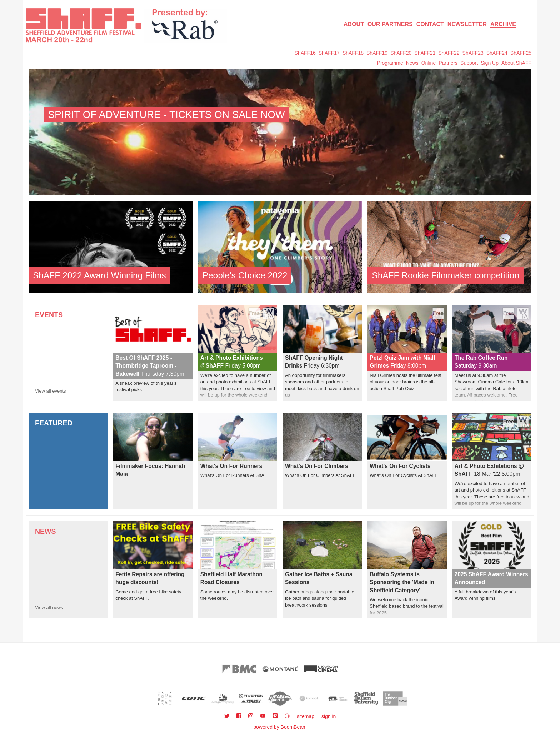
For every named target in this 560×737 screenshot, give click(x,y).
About (354, 24)
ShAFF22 (449, 53)
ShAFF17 (329, 53)
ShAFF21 (425, 53)
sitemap (306, 716)
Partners (448, 63)
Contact (430, 24)
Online (429, 63)
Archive (503, 24)
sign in (329, 716)
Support (469, 63)
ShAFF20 (401, 53)
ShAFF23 (473, 53)
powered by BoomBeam (280, 727)
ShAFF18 (353, 53)
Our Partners (390, 24)
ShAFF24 (497, 53)
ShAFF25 (521, 53)
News (412, 63)
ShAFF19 (377, 53)
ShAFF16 (305, 53)
